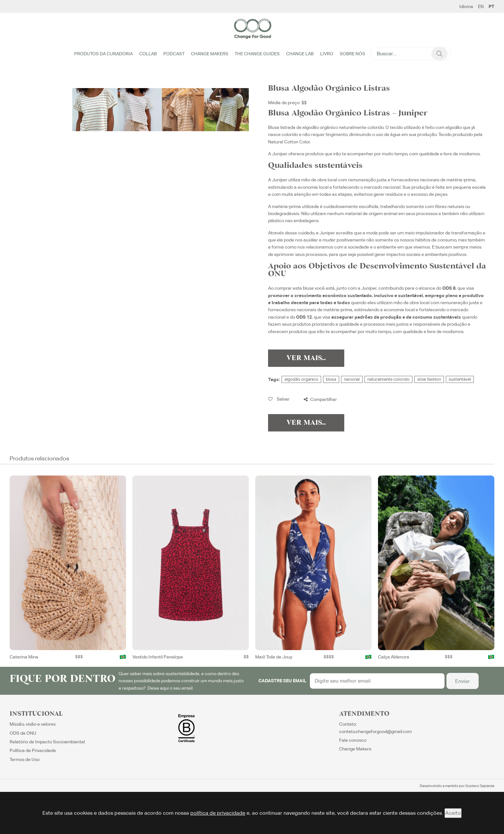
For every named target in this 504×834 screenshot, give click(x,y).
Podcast (174, 54)
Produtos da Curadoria (104, 54)
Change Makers (210, 54)
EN (481, 6)
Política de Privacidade (33, 750)
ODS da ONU (23, 733)
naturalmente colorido (388, 379)
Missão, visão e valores (33, 724)
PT (491, 6)
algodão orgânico (301, 379)
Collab (148, 54)
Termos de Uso (25, 759)
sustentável (460, 379)
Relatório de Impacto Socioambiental (47, 742)
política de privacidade (218, 813)
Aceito (453, 813)
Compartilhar (320, 399)
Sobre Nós (352, 54)
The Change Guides (257, 54)
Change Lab (300, 54)
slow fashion (429, 379)
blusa (331, 379)
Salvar (279, 399)
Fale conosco (353, 740)
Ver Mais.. (306, 358)
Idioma (466, 6)
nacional (352, 379)
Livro (327, 54)
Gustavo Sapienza (480, 786)
